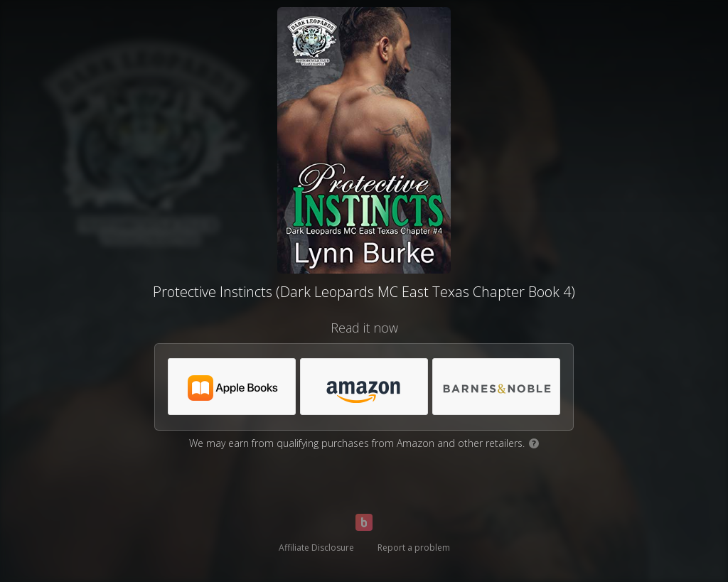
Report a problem (414, 548)
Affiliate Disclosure (316, 548)
